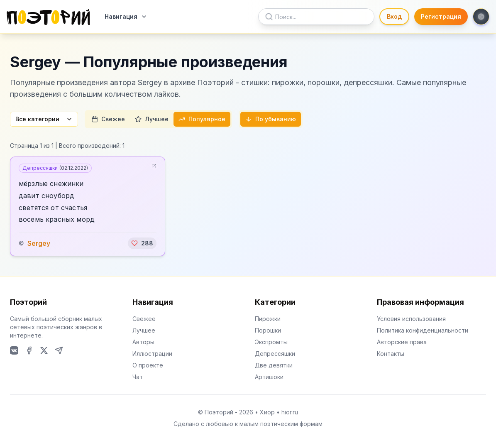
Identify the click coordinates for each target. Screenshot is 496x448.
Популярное (202, 119)
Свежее (108, 119)
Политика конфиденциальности (423, 330)
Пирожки (268, 319)
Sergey (39, 243)
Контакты (391, 354)
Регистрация (441, 16)
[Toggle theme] (481, 17)
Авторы (143, 342)
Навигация (126, 16)
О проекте (148, 365)
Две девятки (274, 365)
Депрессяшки (55, 168)
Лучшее (152, 119)
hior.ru (290, 412)
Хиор (267, 412)
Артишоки (269, 377)
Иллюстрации (152, 354)
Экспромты (271, 342)
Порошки (268, 330)
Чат (138, 377)
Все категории (44, 119)
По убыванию (271, 119)
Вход (394, 16)
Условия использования (411, 319)
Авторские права (402, 342)
